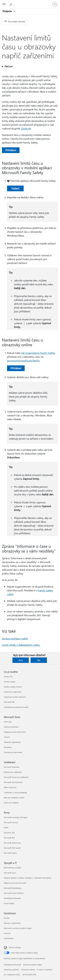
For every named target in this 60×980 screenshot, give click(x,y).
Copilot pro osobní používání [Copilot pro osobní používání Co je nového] (15, 697)
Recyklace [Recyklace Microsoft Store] (8, 747)
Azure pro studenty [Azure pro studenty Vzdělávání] (11, 803)
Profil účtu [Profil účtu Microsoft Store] (8, 722)
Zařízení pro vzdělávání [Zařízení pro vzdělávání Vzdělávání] (13, 772)
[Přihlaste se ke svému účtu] (55, 4)
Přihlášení (11, 150)
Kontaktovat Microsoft (12, 965)
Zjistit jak (26, 128)
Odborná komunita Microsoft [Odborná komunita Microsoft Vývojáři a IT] (15, 883)
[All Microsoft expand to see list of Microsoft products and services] (4, 4)
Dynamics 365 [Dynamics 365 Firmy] (9, 833)
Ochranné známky (28, 970)
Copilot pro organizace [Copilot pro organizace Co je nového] (13, 692)
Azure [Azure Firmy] (6, 827)
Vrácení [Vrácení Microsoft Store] (7, 737)
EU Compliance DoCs (12, 975)
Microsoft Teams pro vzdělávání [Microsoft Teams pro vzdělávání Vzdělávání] (16, 777)
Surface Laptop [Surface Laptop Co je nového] (10, 682)
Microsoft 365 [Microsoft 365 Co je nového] (9, 702)
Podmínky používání (11, 970)
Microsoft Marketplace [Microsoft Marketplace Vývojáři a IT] (13, 888)
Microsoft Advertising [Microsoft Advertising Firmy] (12, 843)
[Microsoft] (30, 2)
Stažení (15, 188)
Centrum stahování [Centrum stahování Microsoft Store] (11, 727)
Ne (39, 660)
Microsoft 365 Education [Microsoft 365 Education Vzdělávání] (13, 782)
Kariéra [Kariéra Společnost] (7, 918)
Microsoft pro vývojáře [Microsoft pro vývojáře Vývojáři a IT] (12, 868)
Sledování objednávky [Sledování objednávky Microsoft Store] (12, 742)
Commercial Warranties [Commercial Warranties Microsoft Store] (13, 752)
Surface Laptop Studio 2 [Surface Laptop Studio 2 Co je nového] (13, 687)
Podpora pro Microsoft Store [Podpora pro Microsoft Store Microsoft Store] (15, 732)
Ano (21, 660)
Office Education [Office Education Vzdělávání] (10, 787)
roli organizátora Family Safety (38, 353)
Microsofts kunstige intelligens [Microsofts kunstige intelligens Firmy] (16, 817)
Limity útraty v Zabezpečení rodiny (21, 645)
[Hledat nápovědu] (11, 4)
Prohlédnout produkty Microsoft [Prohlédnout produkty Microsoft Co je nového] (16, 707)
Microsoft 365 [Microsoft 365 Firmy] (9, 838)
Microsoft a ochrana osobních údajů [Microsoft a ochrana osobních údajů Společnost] (18, 928)
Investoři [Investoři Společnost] (7, 933)
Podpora (7, 11)
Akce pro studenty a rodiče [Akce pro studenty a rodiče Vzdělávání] (14, 798)
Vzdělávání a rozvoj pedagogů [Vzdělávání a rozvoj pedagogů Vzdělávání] (15, 792)
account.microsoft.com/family (23, 361)
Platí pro (8, 66)
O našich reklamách (45, 970)
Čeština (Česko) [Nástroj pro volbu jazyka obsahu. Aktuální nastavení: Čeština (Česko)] (15, 947)
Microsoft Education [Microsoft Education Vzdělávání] (12, 767)
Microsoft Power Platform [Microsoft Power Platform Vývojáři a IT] (14, 893)
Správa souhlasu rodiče (15, 638)
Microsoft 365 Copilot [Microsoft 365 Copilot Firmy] (12, 848)
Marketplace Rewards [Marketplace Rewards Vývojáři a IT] (12, 898)
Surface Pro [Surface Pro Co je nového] (8, 677)
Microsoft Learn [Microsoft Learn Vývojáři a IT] (10, 873)
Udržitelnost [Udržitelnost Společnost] (9, 938)
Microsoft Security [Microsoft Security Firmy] (11, 822)
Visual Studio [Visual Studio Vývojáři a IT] (9, 903)
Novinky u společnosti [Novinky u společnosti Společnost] (12, 923)
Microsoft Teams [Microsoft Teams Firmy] (10, 853)
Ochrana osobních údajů (32, 965)
